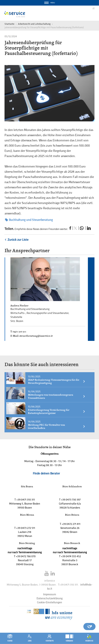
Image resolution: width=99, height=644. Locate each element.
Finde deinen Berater (46, 473)
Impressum (50, 595)
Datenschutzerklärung (50, 599)
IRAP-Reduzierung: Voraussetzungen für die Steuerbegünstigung (57, 381)
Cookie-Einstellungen (50, 603)
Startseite (9, 24)
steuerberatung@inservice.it (36, 336)
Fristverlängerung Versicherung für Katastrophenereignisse (57, 411)
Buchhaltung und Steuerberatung (29, 220)
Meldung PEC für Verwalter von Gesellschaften (57, 426)
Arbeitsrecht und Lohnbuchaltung (34, 24)
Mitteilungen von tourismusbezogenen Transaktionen (57, 396)
